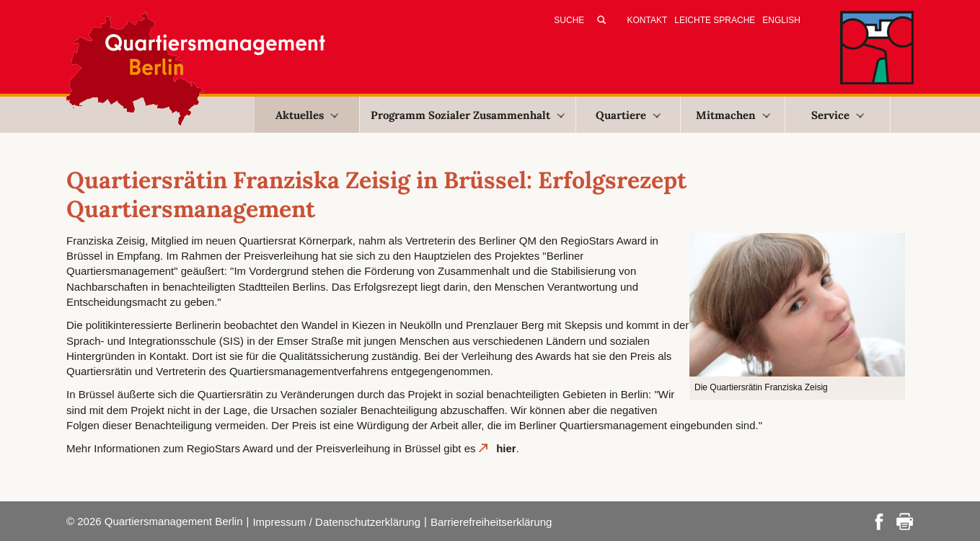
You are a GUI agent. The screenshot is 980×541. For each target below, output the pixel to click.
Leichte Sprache (715, 20)
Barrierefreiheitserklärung (491, 522)
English (781, 20)
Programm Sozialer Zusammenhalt (468, 115)
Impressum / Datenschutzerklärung (336, 522)
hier (506, 448)
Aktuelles (307, 115)
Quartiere (628, 115)
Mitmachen (733, 115)
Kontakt (648, 20)
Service (838, 115)
